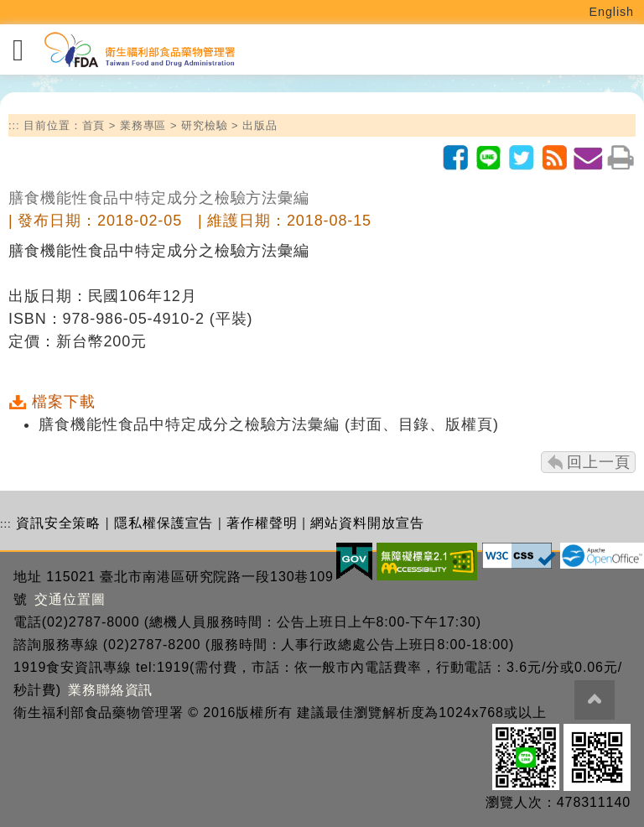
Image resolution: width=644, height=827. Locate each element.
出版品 (260, 125)
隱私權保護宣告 (164, 523)
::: (14, 125)
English (612, 12)
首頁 (94, 125)
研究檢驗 (205, 125)
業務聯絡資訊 (110, 690)
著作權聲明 (262, 523)
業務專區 (143, 125)
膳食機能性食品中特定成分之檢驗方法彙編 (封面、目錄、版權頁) (269, 424)
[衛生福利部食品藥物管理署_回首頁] (138, 50)
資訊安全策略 (58, 523)
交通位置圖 (70, 599)
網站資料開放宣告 (367, 523)
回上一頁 (599, 462)
